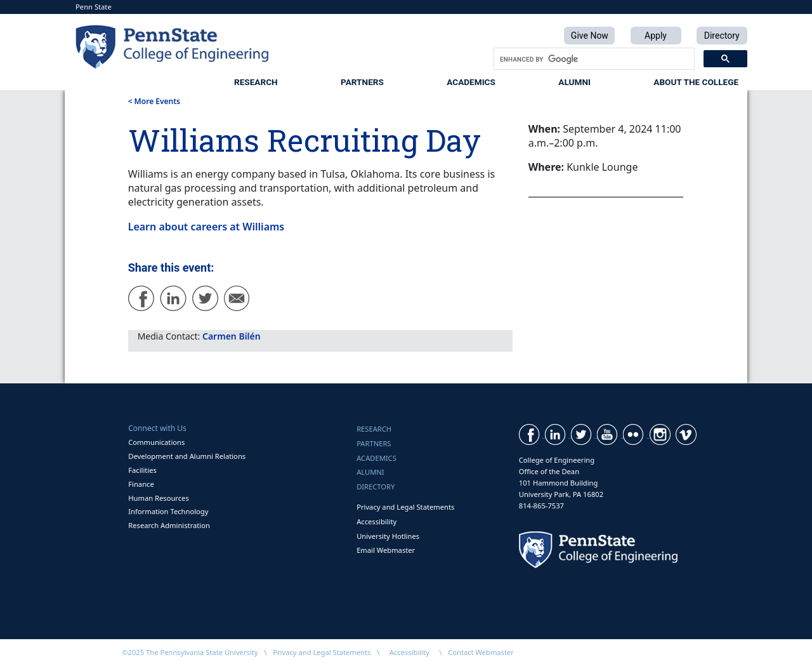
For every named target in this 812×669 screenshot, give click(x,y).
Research (256, 82)
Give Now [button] (590, 36)
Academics (471, 82)
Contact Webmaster (481, 652)
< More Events (154, 101)
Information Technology (168, 511)
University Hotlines (388, 536)
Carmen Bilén (232, 336)
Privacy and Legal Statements (405, 507)
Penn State (94, 7)
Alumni (574, 82)
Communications (156, 442)
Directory (376, 487)
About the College (696, 82)
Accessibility (377, 521)
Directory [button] (722, 36)
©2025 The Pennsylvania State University (190, 652)
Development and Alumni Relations (187, 456)
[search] (593, 59)
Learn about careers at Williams (206, 227)
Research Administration (169, 525)
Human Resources (159, 498)
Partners (362, 82)
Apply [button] (656, 36)
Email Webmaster (386, 550)
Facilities (142, 470)
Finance (141, 484)
